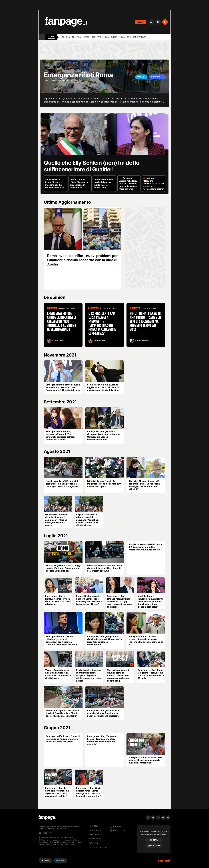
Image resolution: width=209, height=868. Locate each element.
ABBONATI (140, 22)
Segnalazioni (95, 830)
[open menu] (42, 37)
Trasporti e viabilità (137, 37)
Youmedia (93, 826)
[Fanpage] (48, 818)
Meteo (86, 37)
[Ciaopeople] (164, 861)
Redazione (94, 843)
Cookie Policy (95, 839)
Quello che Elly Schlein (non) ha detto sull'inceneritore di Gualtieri (92, 166)
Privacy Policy (96, 835)
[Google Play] (60, 861)
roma (51, 37)
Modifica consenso (98, 847)
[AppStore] (45, 861)
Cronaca (76, 37)
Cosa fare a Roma (100, 37)
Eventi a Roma (118, 37)
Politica (66, 37)
